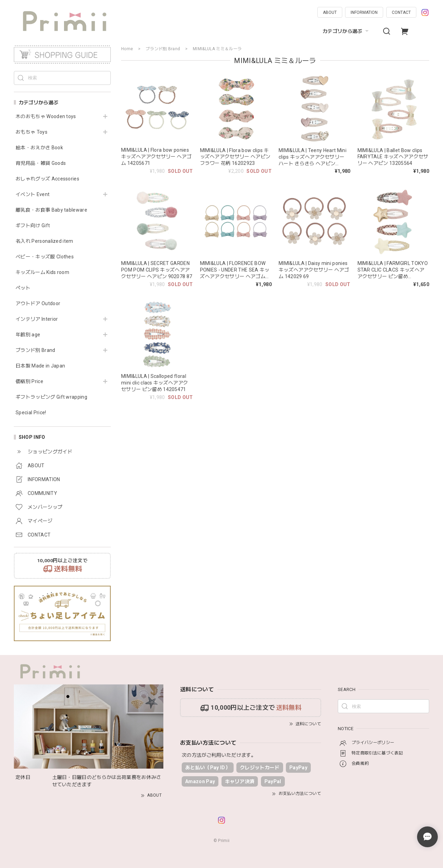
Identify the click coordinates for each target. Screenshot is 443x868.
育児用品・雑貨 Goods (41, 163)
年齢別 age (28, 335)
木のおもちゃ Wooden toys (46, 116)
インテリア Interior (37, 319)
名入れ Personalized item (44, 241)
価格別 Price (29, 381)
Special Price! (31, 413)
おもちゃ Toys (31, 132)
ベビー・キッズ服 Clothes (45, 257)
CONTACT (401, 12)
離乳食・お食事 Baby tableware (51, 210)
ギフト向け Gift (33, 225)
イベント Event (33, 194)
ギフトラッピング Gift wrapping (51, 397)
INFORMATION (364, 12)
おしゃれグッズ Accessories (47, 179)
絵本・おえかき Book (39, 148)
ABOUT (330, 12)
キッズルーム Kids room (42, 272)
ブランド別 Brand (35, 350)
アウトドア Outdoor (38, 303)
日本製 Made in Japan (40, 366)
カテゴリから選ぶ (346, 31)
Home (127, 49)
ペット (23, 288)
